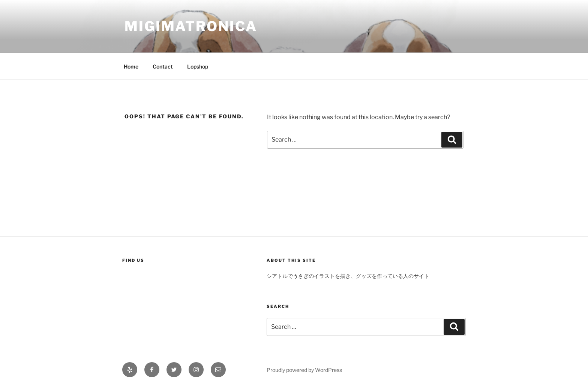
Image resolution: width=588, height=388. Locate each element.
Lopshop (198, 66)
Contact (163, 66)
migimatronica (191, 26)
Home (131, 66)
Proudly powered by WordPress (304, 370)
